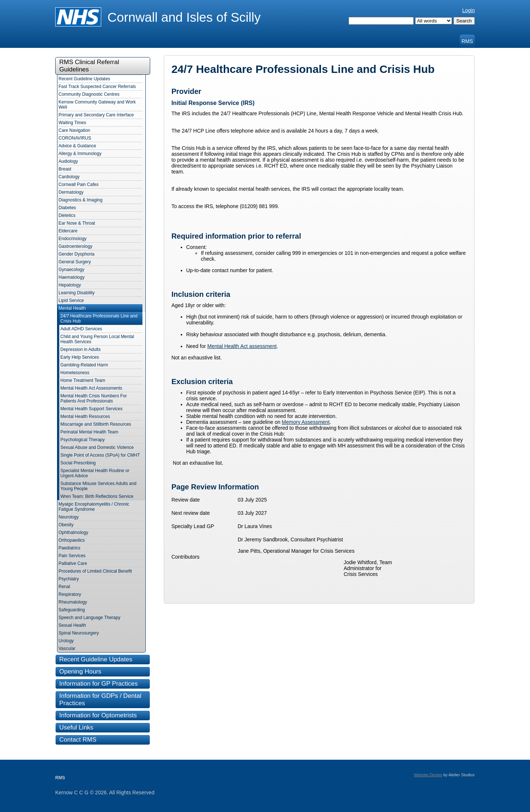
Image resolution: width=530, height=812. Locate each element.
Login (469, 10)
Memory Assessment (306, 422)
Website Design (428, 775)
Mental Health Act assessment (242, 346)
